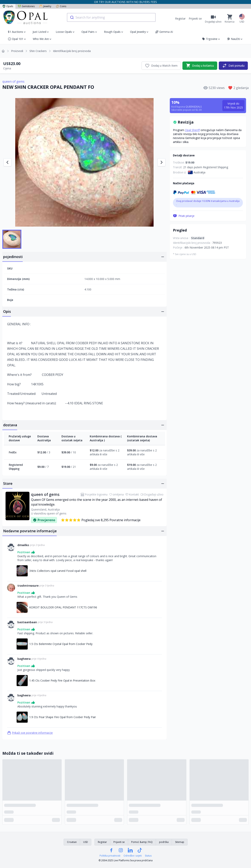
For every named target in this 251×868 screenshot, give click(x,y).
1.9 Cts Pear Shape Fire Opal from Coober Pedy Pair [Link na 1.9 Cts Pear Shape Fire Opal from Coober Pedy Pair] (63, 717)
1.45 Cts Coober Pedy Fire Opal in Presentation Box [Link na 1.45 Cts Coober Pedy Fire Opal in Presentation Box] (62, 680)
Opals (8, 6)
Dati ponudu (233, 66)
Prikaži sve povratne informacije (30, 733)
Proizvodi (17, 51)
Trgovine (211, 39)
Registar (180, 18)
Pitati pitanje (184, 216)
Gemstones (26, 6)
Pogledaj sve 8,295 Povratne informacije (101, 520)
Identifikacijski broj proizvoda (72, 51)
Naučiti (235, 39)
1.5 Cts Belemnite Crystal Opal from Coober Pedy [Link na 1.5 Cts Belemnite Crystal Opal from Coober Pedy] (61, 644)
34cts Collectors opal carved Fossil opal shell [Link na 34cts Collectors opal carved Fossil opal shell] (58, 571)
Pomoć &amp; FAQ (142, 842)
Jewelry (45, 6)
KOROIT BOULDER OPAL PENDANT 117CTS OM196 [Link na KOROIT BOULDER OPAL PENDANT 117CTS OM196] (63, 607)
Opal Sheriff (192, 130)
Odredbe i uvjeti (133, 856)
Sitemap (180, 842)
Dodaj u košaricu (200, 66)
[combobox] (111, 17)
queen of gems (13, 81)
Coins (61, 6)
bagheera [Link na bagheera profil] (24, 659)
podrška (164, 842)
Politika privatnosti (110, 856)
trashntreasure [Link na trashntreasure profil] (28, 586)
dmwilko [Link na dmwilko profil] (23, 545)
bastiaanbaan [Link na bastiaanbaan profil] (27, 622)
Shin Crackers (38, 51)
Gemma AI (164, 32)
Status (148, 856)
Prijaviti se (195, 18)
